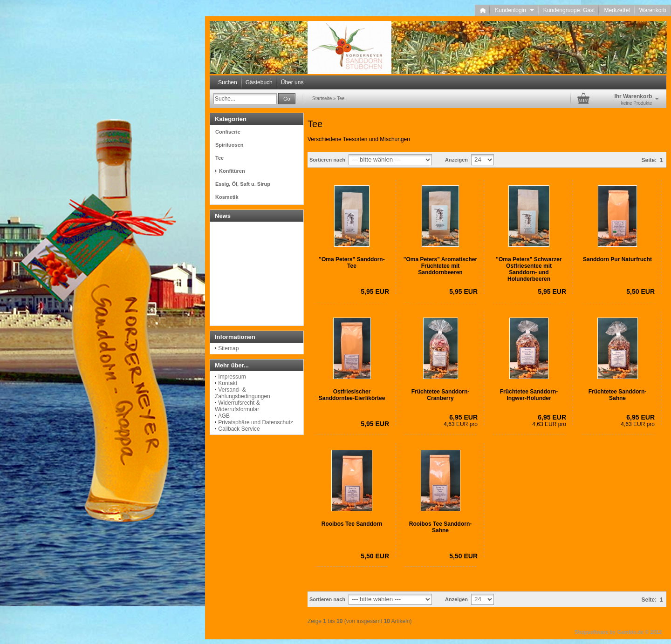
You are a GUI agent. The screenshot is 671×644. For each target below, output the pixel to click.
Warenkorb (653, 10)
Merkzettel (617, 10)
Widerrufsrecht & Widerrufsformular (237, 406)
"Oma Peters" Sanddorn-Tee (352, 263)
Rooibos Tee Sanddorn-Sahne (440, 527)
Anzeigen (456, 160)
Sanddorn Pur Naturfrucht (617, 259)
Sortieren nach (327, 160)
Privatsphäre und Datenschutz (256, 422)
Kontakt (228, 383)
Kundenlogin (514, 10)
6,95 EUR (463, 417)
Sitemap (228, 348)
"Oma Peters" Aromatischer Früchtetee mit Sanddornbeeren (440, 266)
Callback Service (239, 429)
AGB (224, 416)
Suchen (228, 82)
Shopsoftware (592, 632)
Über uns (292, 82)
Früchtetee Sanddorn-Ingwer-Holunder (529, 395)
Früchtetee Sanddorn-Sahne (618, 395)
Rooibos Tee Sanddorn (352, 524)
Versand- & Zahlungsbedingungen (243, 393)
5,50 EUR (640, 291)
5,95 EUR (375, 291)
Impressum (232, 377)
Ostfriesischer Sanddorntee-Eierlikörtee (352, 395)
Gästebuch (259, 82)
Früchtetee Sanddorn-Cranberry (441, 395)
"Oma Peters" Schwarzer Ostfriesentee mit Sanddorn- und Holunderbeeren (529, 269)
